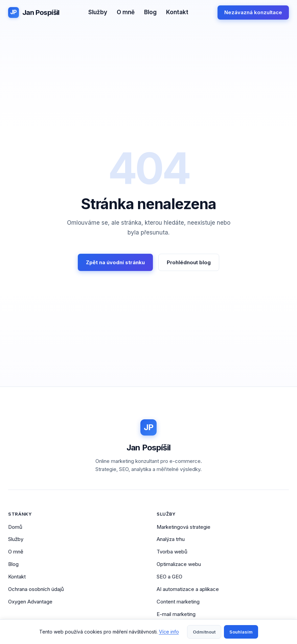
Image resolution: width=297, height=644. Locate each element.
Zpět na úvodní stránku (115, 262)
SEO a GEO (169, 577)
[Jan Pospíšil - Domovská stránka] (34, 13)
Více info (169, 632)
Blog (150, 12)
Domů (15, 527)
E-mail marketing (176, 614)
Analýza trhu (171, 539)
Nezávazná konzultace (253, 12)
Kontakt (177, 12)
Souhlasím (241, 632)
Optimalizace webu (179, 564)
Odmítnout (204, 632)
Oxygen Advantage (30, 602)
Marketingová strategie (184, 527)
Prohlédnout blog (189, 262)
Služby (98, 12)
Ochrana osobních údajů (36, 589)
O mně (126, 12)
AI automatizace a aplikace (188, 589)
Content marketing (178, 602)
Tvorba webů (172, 552)
